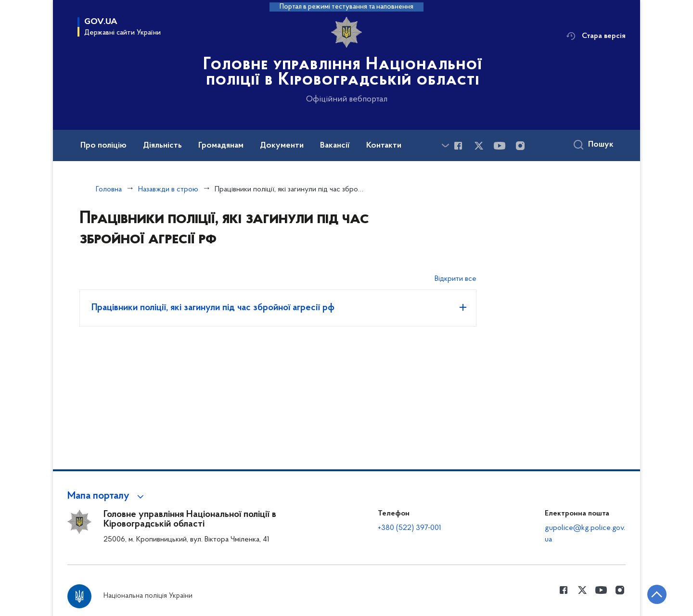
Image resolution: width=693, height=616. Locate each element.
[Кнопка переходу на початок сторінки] (657, 594)
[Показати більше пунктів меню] (445, 145)
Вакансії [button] (335, 146)
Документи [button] (282, 146)
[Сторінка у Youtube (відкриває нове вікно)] (500, 146)
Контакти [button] (384, 146)
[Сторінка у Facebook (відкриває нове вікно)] (458, 146)
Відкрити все (456, 279)
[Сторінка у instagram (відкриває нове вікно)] (520, 146)
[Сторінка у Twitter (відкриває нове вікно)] (479, 146)
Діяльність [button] (162, 146)
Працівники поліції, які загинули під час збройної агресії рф (213, 308)
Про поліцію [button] (103, 146)
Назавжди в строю (168, 189)
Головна (109, 189)
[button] (107, 496)
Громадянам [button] (221, 146)
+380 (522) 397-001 (410, 528)
